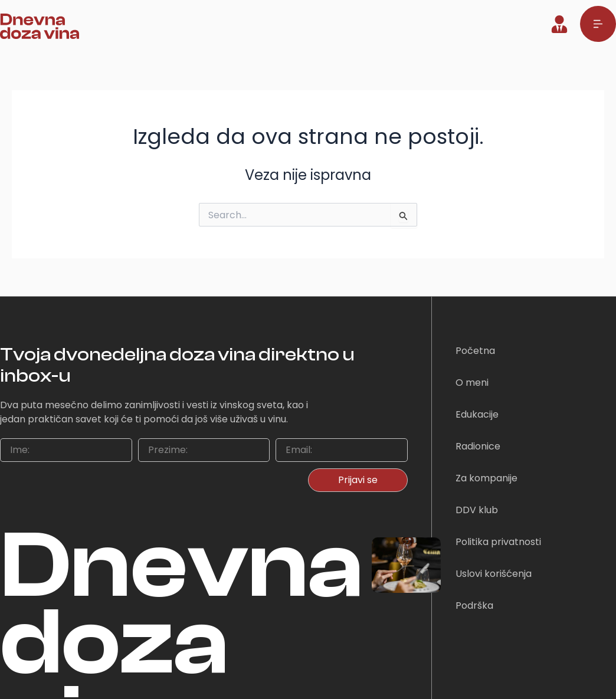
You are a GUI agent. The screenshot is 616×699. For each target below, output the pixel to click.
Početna (475, 351)
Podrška (474, 606)
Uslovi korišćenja (494, 574)
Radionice (478, 446)
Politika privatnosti (498, 542)
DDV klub (477, 510)
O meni (472, 383)
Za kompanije (486, 478)
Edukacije (477, 414)
